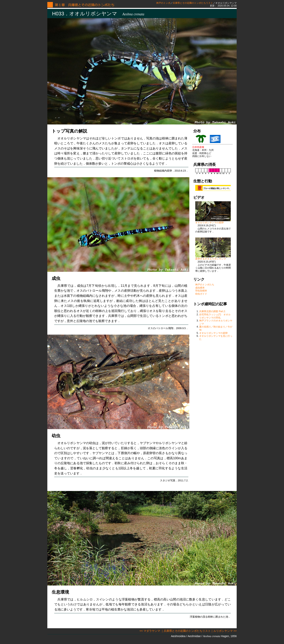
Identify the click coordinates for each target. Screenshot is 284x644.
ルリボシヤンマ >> (225, 631)
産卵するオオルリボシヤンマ (213, 258)
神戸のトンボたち (205, 285)
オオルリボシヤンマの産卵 (213, 221)
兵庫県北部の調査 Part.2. (213, 311)
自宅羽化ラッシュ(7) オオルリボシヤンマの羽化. (215, 316)
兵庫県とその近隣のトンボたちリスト (193, 3)
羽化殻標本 (201, 291)
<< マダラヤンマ (150, 631)
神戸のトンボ (163, 3)
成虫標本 (200, 288)
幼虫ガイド (201, 294)
